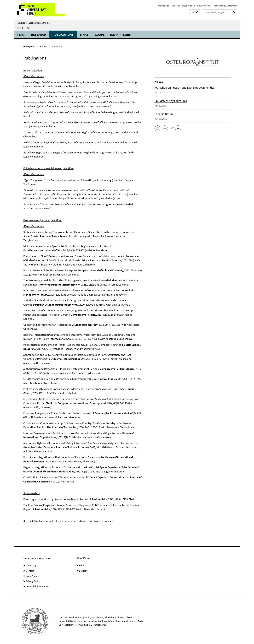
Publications (63, 35)
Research (39, 35)
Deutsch (83, 571)
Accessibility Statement (225, 6)
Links (84, 35)
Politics (23, 28)
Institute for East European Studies (35, 23)
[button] (195, 12)
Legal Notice (188, 6)
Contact (176, 6)
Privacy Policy (204, 6)
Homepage (164, 6)
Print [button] (81, 565)
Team (21, 35)
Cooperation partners (113, 35)
